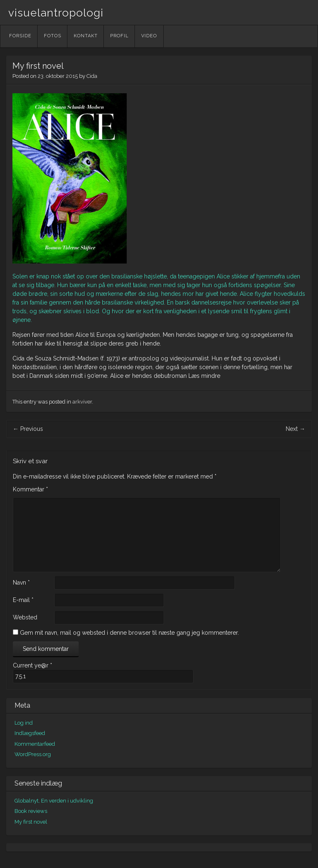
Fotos (53, 36)
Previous (28, 429)
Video (149, 36)
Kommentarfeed (35, 744)
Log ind (24, 723)
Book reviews (31, 811)
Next (295, 429)
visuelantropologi (56, 13)
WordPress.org (33, 754)
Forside (20, 36)
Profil (119, 36)
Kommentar (30, 489)
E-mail (23, 600)
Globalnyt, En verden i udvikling (54, 801)
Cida (92, 76)
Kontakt (86, 36)
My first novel (31, 822)
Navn (21, 583)
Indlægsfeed (30, 733)
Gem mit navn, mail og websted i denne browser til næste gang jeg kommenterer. (129, 633)
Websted (25, 617)
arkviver (82, 402)
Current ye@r (33, 665)
